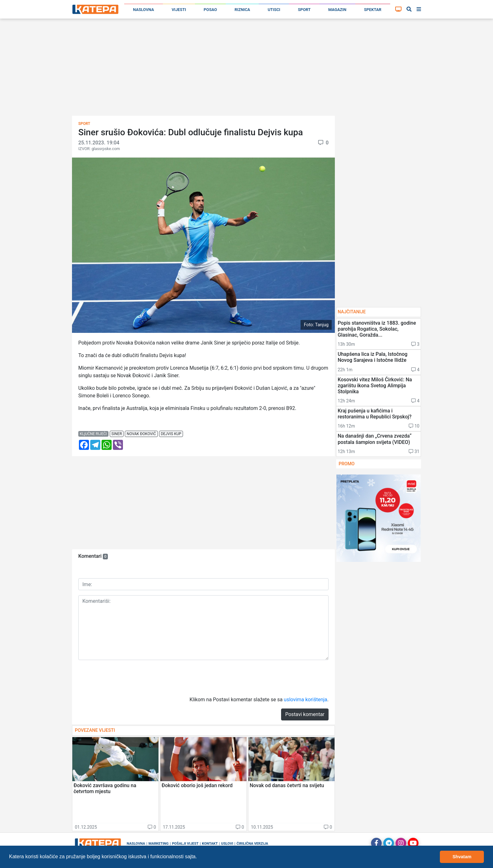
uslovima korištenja (306, 700)
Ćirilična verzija (252, 844)
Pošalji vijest (185, 844)
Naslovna (144, 10)
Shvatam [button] (462, 857)
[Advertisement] (246, 69)
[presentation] (126, 677)
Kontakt (210, 844)
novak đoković (141, 434)
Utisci (274, 10)
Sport (304, 10)
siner (116, 434)
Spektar (373, 10)
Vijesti (179, 10)
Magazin (337, 10)
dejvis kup (171, 434)
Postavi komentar (305, 714)
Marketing (158, 844)
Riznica (242, 10)
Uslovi (227, 844)
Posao (210, 10)
